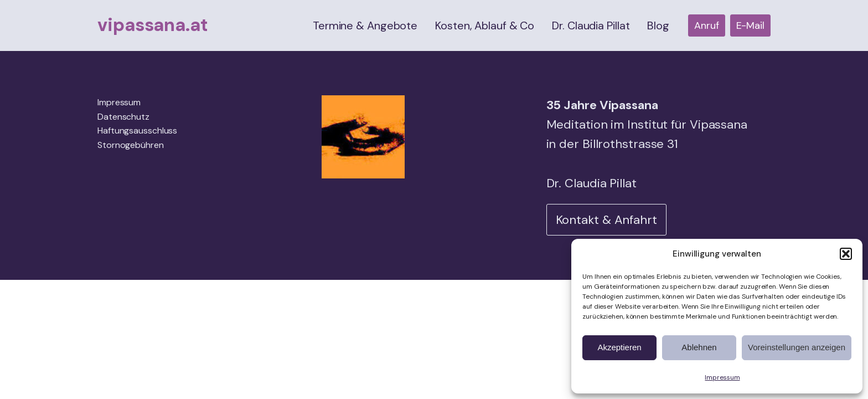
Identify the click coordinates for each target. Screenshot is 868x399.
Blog (658, 25)
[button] (846, 254)
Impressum (722, 377)
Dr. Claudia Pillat (591, 25)
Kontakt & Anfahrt (606, 220)
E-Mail (750, 25)
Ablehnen (699, 347)
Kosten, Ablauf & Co (485, 25)
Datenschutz (123, 117)
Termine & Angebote (365, 25)
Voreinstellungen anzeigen (797, 347)
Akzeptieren (619, 347)
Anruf (707, 25)
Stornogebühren (131, 145)
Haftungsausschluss (137, 131)
